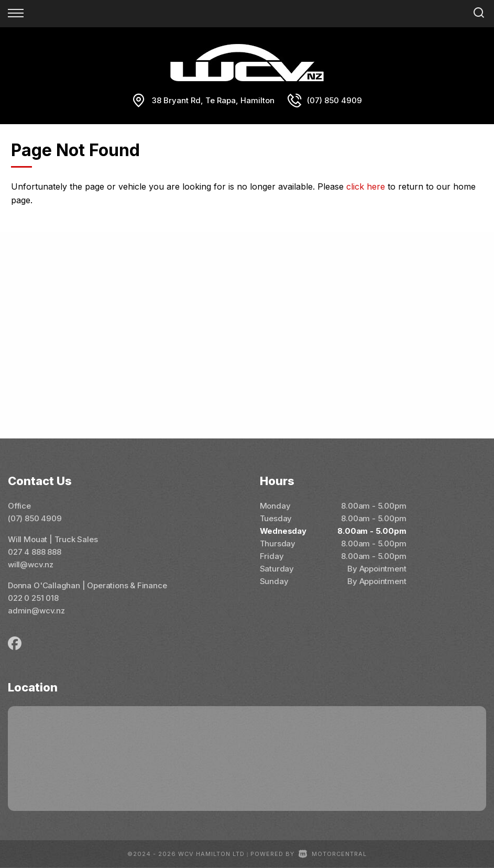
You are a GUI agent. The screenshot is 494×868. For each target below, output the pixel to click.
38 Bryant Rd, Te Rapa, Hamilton (213, 100)
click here (366, 186)
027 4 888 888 (35, 552)
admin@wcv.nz (36, 611)
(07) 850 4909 (334, 100)
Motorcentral (333, 854)
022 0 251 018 (33, 598)
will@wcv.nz (31, 564)
